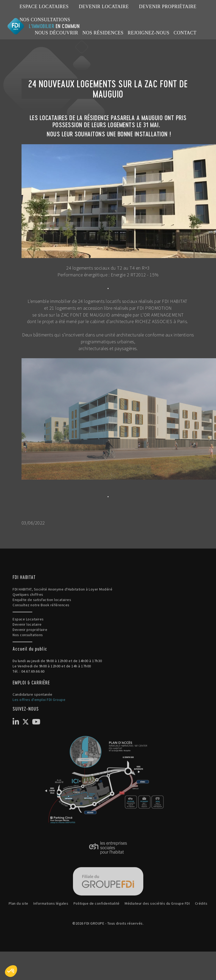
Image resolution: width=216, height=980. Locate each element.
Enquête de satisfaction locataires (42, 624)
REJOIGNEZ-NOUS (148, 33)
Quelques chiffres (28, 619)
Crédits (201, 928)
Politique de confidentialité (97, 928)
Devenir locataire (104, 7)
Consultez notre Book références (41, 629)
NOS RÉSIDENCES (103, 33)
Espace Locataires (44, 7)
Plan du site (19, 928)
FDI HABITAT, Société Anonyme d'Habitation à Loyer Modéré (62, 614)
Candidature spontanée (33, 719)
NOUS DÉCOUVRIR (56, 33)
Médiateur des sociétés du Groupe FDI (157, 928)
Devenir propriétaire (168, 7)
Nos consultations (45, 20)
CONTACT (185, 33)
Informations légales (51, 928)
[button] (11, 971)
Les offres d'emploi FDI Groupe (39, 724)
